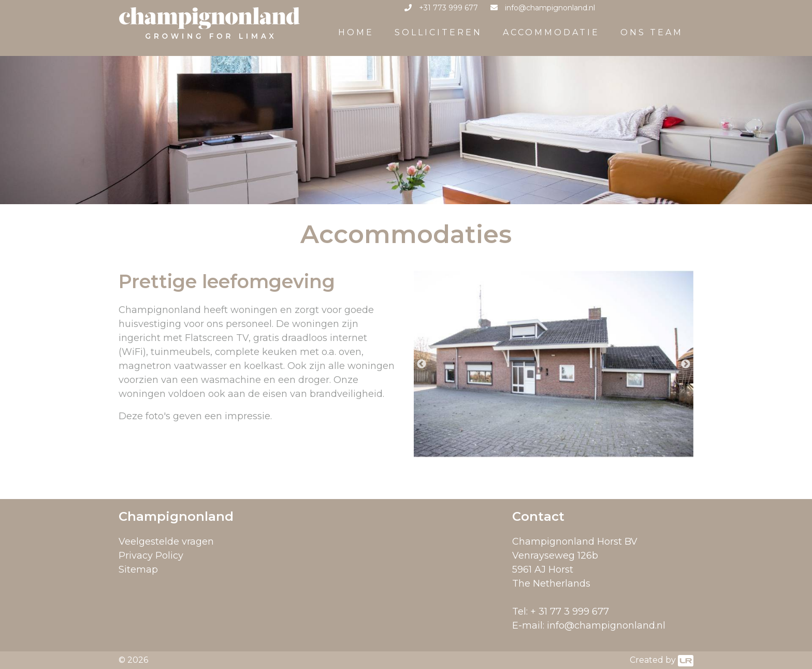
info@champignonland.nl (606, 625)
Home (356, 32)
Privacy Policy (151, 556)
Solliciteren (438, 32)
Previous (422, 364)
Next (686, 364)
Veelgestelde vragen (166, 542)
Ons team (652, 32)
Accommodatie (551, 32)
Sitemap (138, 570)
